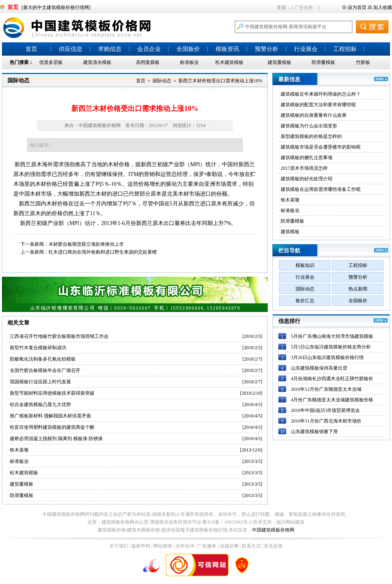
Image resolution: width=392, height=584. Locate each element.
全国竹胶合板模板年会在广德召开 (45, 370)
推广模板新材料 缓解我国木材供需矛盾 (50, 416)
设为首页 (357, 7)
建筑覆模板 (279, 62)
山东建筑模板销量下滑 (314, 432)
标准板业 (189, 62)
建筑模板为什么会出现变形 (309, 126)
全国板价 (188, 49)
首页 (31, 49)
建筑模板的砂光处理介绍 (307, 179)
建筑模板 (290, 232)
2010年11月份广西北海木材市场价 (326, 421)
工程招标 (345, 49)
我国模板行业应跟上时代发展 (40, 382)
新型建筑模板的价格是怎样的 (311, 136)
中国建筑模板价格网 (273, 530)
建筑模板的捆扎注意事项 (307, 158)
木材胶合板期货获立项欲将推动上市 (86, 244)
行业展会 (306, 49)
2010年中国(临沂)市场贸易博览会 (325, 410)
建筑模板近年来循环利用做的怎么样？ (321, 94)
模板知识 (305, 265)
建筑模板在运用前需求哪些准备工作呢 (321, 189)
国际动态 (18, 81)
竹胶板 (363, 62)
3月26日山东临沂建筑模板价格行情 (327, 357)
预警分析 (267, 49)
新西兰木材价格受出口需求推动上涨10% (220, 81)
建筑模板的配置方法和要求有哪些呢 (318, 105)
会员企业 (149, 49)
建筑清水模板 (97, 62)
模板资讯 (227, 49)
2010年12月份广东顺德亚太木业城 (326, 389)
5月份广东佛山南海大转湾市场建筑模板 (332, 336)
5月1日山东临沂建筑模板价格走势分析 (331, 347)
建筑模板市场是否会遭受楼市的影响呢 (321, 147)
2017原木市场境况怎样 (304, 168)
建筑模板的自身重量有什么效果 (314, 115)
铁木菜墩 (19, 450)
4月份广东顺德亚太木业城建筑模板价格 (332, 400)
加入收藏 (383, 7)
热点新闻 (358, 289)
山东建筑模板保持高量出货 (319, 368)
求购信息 (110, 49)
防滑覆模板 (323, 62)
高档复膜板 (148, 62)
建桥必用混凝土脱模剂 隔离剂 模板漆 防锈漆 (56, 439)
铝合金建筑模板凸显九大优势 (40, 404)
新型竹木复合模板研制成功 (38, 348)
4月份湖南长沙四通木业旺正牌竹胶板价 (332, 379)
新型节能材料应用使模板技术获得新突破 (52, 393)
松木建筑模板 (229, 62)
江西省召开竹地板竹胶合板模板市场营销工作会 (59, 336)
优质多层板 (51, 62)
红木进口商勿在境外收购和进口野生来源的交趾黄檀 (103, 252)
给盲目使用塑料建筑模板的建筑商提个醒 (52, 427)
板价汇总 (305, 301)
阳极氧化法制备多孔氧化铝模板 (43, 359)
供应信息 (71, 49)
